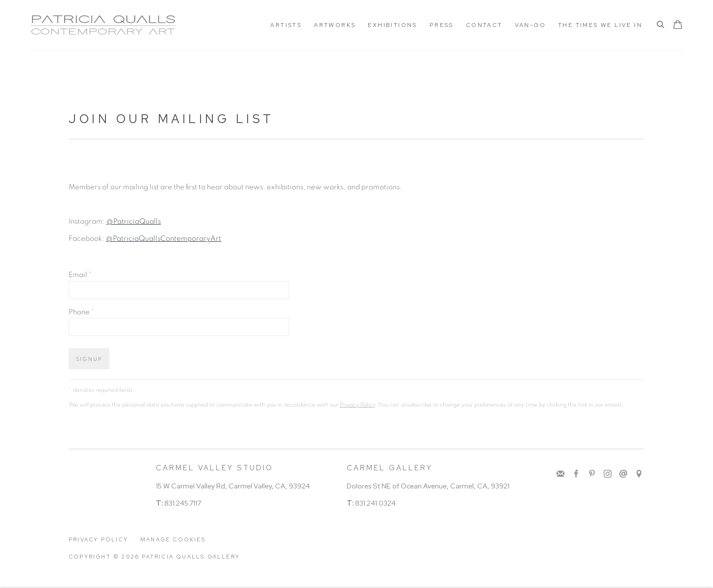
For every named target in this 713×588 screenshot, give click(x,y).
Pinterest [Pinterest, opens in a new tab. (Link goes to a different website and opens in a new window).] (592, 474)
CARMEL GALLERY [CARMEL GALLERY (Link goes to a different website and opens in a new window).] (390, 468)
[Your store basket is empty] (678, 26)
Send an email (623, 474)
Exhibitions (392, 25)
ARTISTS (286, 25)
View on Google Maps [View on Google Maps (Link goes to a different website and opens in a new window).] (639, 474)
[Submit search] (661, 25)
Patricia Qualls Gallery (103, 25)
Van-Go (530, 25)
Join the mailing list (560, 474)
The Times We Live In (600, 25)
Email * (80, 275)
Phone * (81, 312)
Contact (484, 25)
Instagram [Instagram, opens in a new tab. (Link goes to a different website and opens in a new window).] (608, 474)
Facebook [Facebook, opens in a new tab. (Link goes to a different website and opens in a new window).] (576, 474)
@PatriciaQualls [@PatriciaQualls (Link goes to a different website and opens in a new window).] (134, 221)
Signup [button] (89, 359)
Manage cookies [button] (173, 539)
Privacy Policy (357, 405)
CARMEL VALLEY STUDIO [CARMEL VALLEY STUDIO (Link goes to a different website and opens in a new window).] (215, 468)
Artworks (335, 25)
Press (442, 25)
